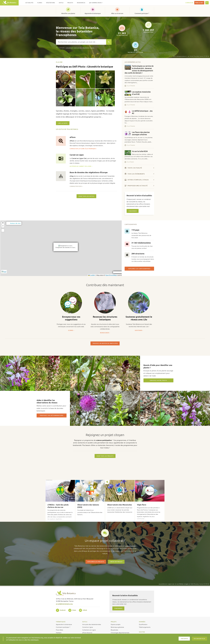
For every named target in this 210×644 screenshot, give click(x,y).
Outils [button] (61, 3)
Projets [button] (70, 3)
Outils (85, 622)
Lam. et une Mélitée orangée (173, 584)
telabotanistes (122, 30)
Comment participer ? (142, 13)
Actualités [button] (29, 3)
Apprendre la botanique (93, 13)
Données (142, 622)
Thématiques (61, 622)
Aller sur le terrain (117, 13)
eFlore (73, 137)
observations (148, 27)
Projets (114, 622)
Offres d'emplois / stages (139, 180)
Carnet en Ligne (77, 155)
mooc (92, 48)
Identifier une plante (68, 13)
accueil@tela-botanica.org (64, 604)
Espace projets (116, 624)
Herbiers (59, 633)
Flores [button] (40, 3)
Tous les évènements (139, 174)
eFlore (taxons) (87, 633)
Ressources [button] (81, 3)
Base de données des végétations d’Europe (89, 172)
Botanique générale (117, 627)
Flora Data (59, 630)
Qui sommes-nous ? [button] (96, 3)
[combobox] (81, 42)
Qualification (143, 624)
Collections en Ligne (89, 630)
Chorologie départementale (120, 633)
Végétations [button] (50, 3)
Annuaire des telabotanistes (92, 624)
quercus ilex (78, 48)
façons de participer (135, 47)
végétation (86, 48)
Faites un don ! (199, 3)
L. (180, 56)
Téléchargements (145, 627)
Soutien (142, 632)
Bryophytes (114, 630)
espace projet (131, 546)
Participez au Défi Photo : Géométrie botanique (84, 67)
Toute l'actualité (139, 168)
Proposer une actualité (139, 186)
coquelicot (69, 48)
